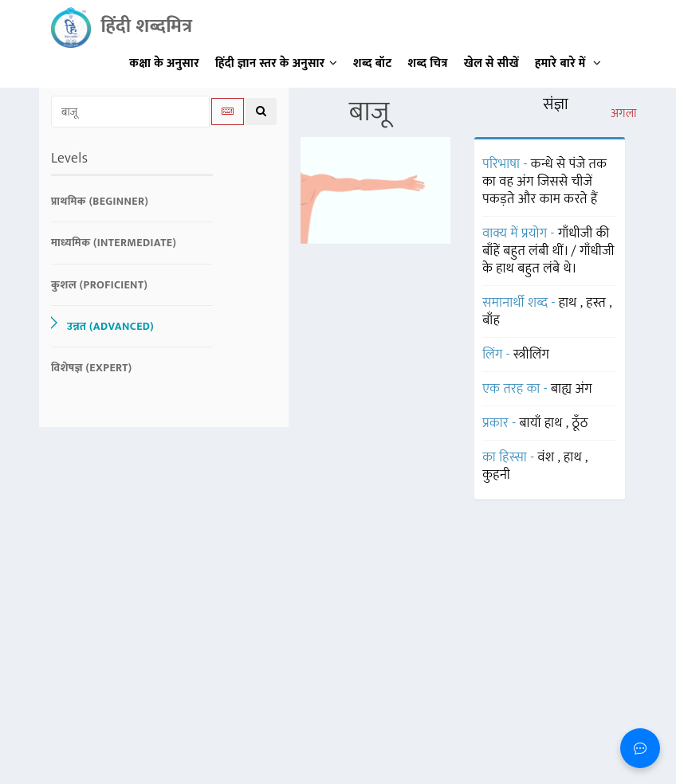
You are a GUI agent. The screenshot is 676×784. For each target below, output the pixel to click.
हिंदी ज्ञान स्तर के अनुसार (276, 63)
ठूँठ (580, 423)
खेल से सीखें (491, 63)
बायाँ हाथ (543, 423)
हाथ (570, 303)
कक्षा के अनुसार (164, 63)
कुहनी (496, 475)
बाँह (491, 320)
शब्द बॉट (373, 63)
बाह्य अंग (572, 389)
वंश (548, 457)
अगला (624, 114)
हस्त (597, 303)
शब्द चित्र (428, 63)
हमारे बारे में (568, 63)
